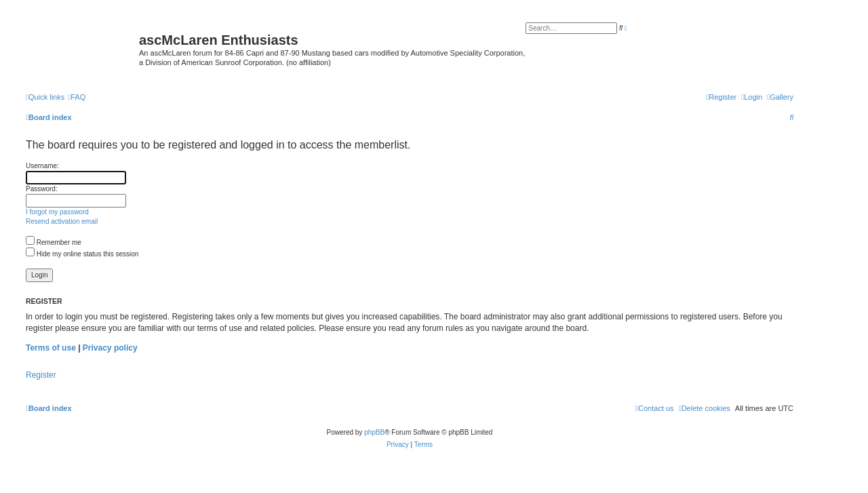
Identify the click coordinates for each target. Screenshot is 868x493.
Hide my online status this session (82, 254)
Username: (42, 166)
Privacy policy (110, 348)
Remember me (54, 242)
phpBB (374, 432)
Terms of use (51, 348)
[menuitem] (780, 97)
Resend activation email (62, 221)
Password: (42, 189)
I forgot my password (57, 212)
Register (41, 375)
